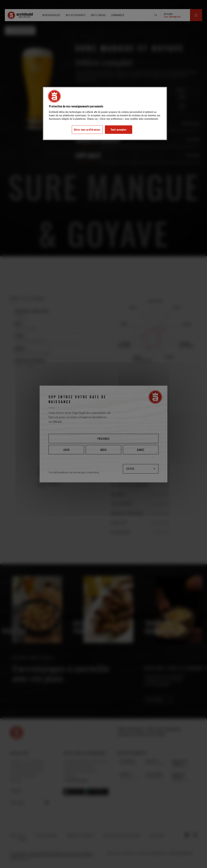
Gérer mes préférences (87, 130)
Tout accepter (119, 130)
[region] (105, 114)
